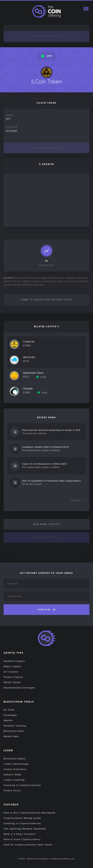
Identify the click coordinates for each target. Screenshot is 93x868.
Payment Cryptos (14, 661)
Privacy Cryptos (13, 677)
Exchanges (10, 715)
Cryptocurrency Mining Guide (22, 818)
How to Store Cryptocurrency (22, 839)
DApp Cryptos (12, 666)
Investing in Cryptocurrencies (22, 785)
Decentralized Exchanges (19, 688)
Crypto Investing (14, 780)
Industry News (13, 775)
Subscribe (46, 610)
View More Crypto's (46, 524)
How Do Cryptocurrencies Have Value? (28, 845)
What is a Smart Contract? (20, 834)
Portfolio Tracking (15, 726)
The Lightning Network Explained (25, 829)
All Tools (9, 710)
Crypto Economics (15, 769)
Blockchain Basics (15, 759)
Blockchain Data (14, 731)
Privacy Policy (12, 791)
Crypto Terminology (16, 764)
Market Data (11, 736)
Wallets (8, 720)
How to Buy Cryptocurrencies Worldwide (30, 813)
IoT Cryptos (11, 672)
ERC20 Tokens (12, 682)
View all (78, 500)
